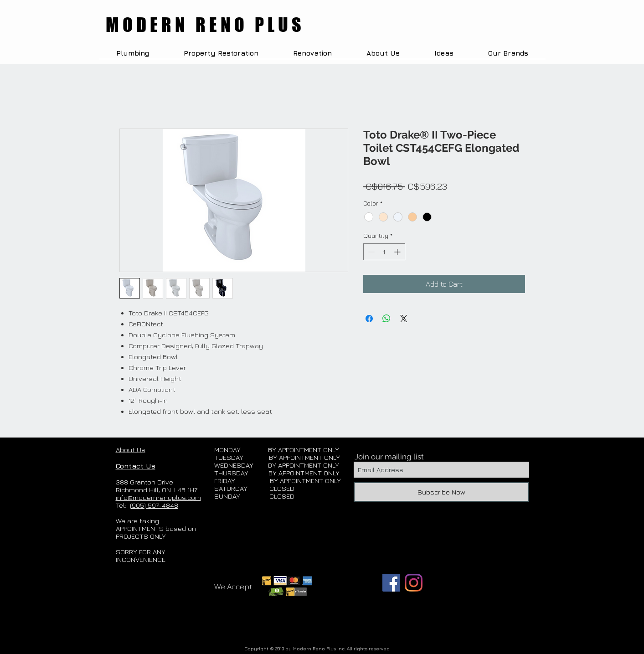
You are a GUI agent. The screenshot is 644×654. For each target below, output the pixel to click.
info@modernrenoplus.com (158, 497)
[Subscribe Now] (441, 492)
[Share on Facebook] (369, 319)
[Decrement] (370, 252)
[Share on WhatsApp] (386, 319)
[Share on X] (404, 319)
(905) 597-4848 (154, 505)
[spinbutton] (384, 252)
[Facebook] (391, 583)
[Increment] (398, 252)
